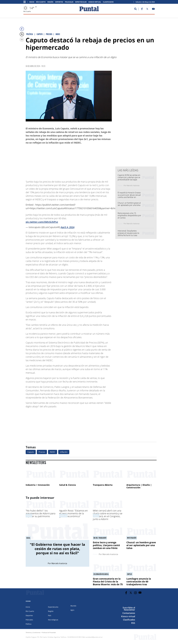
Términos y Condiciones (33, 632)
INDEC (53, 452)
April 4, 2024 (68, 227)
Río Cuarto (41, 2)
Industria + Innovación (38, 485)
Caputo (31, 452)
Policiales (69, 2)
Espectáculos (81, 2)
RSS (133, 623)
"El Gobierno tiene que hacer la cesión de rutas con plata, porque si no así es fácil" (57, 549)
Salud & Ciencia (68, 485)
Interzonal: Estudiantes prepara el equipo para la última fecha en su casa (128, 233)
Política (29, 516)
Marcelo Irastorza (133, 185)
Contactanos (129, 613)
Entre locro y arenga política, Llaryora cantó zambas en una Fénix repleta (106, 547)
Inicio (32, 2)
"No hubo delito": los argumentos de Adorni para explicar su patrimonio (41, 513)
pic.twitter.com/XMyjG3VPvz (42, 222)
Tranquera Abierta (103, 485)
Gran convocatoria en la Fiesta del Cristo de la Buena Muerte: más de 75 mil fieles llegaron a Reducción (108, 584)
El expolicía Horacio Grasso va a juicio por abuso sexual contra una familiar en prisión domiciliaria (129, 196)
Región (50, 2)
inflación (64, 452)
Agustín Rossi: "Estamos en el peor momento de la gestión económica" (74, 513)
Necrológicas (53, 620)
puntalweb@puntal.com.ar (94, 637)
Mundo (73, 606)
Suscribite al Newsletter (129, 609)
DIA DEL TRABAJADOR (100, 538)
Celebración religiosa (101, 574)
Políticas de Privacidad (49, 632)
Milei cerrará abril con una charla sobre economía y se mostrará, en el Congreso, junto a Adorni (108, 515)
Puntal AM (63, 516)
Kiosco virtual (95, 2)
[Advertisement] (93, 161)
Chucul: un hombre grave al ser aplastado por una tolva (129, 204)
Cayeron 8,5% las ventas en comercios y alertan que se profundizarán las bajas (129, 177)
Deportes (59, 2)
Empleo (130, 574)
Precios (42, 452)
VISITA (28, 538)
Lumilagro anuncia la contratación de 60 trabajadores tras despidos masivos (139, 583)
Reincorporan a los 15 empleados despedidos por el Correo (129, 215)
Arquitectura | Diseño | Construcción (139, 486)
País (50, 615)
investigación (132, 538)
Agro (72, 610)
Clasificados (108, 2)
